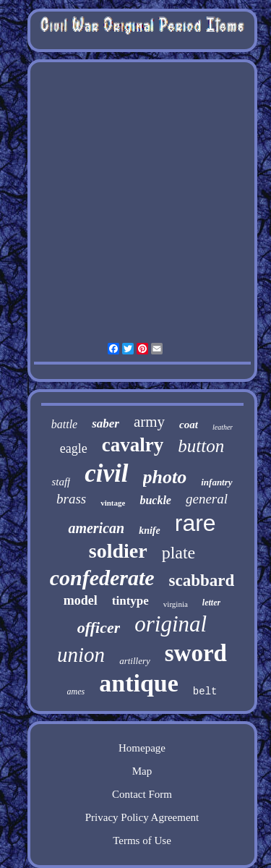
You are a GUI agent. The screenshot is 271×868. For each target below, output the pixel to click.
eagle (74, 448)
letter (211, 603)
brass (71, 499)
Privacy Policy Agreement (142, 817)
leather (223, 427)
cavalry (133, 445)
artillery (135, 661)
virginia (176, 604)
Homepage (142, 748)
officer (99, 627)
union (81, 655)
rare (195, 523)
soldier (118, 551)
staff (61, 482)
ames (76, 692)
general (207, 499)
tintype (130, 601)
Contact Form (142, 794)
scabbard (202, 580)
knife (150, 531)
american (96, 528)
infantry (216, 482)
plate (179, 553)
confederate (102, 578)
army (149, 422)
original (171, 624)
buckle (155, 500)
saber (106, 424)
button (201, 446)
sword (196, 653)
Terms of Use (142, 841)
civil (106, 473)
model (81, 600)
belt (205, 692)
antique (139, 683)
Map (142, 771)
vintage (113, 503)
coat (189, 425)
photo (165, 477)
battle (64, 424)
